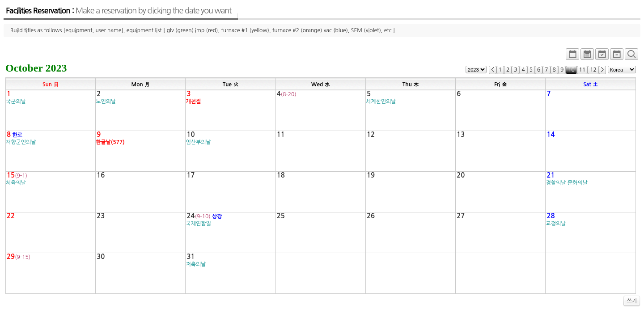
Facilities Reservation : (119, 11)
